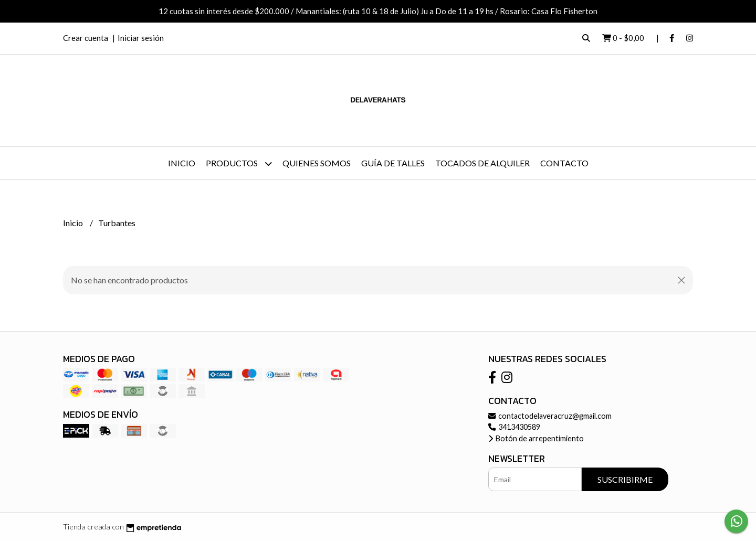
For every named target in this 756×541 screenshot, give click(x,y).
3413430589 (514, 427)
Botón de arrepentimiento (536, 438)
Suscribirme (625, 479)
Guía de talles (393, 163)
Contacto (564, 163)
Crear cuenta (86, 38)
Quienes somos (317, 163)
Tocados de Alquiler (482, 163)
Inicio (182, 163)
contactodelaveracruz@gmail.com (550, 416)
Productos (239, 163)
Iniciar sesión (141, 38)
